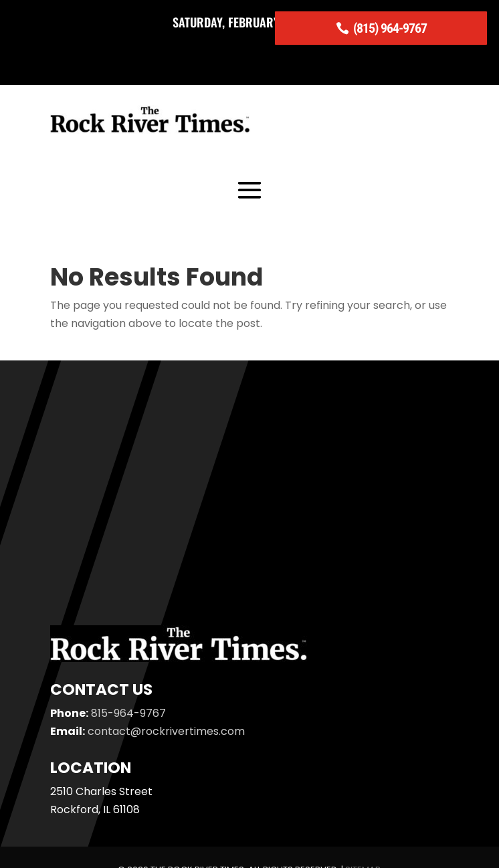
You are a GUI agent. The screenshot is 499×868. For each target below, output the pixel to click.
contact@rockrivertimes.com (166, 731)
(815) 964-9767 (390, 28)
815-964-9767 (128, 713)
